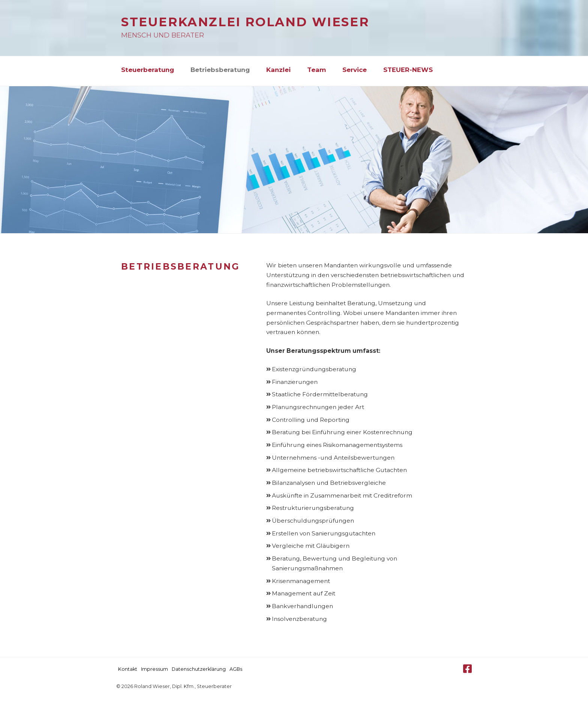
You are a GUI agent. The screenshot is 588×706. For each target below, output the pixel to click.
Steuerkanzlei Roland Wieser (245, 22)
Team (316, 70)
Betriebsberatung (220, 70)
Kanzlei (278, 70)
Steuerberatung (148, 70)
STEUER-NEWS (408, 70)
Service (355, 70)
